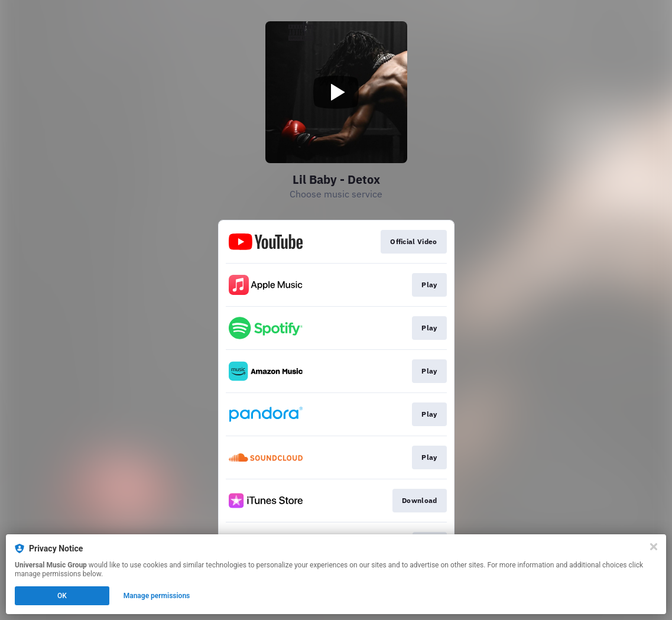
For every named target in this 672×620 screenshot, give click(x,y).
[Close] (654, 547)
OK (62, 596)
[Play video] (336, 92)
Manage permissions (157, 596)
